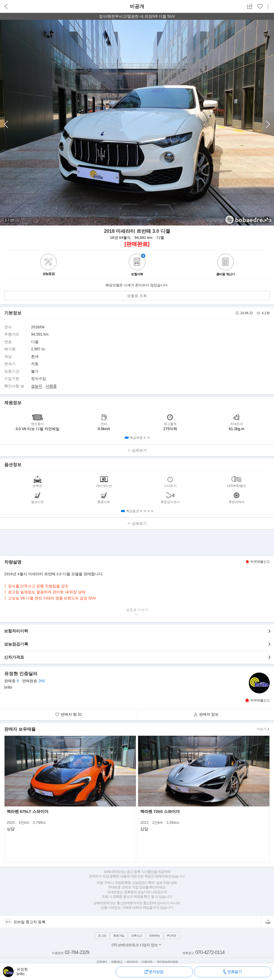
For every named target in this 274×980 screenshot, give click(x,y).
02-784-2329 (77, 952)
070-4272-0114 (210, 952)
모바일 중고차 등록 (29, 922)
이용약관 (147, 962)
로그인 (102, 936)
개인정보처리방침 (167, 962)
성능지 (37, 386)
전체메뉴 (155, 936)
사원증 (51, 386)
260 (42, 681)
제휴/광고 (117, 962)
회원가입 (119, 936)
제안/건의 (132, 962)
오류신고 (137, 936)
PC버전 (171, 936)
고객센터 (101, 962)
